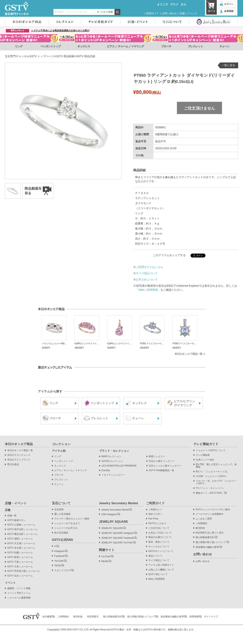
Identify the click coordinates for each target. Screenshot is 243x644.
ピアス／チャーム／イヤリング (71, 470)
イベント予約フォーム (19, 593)
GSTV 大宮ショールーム (20, 567)
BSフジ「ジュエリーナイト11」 (213, 472)
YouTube (59, 561)
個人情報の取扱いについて (141, 617)
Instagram (59, 551)
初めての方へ (155, 514)
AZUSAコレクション (112, 461)
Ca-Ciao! (106, 556)
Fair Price (153, 519)
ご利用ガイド (151, 13)
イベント (192, 13)
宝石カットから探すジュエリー (165, 466)
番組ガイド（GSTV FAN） (210, 493)
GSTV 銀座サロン (17, 520)
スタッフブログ (62, 570)
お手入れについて (147, 279)
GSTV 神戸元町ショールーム (22, 529)
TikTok (58, 566)
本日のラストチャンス (19, 455)
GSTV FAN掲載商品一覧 (161, 470)
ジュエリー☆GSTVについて (211, 450)
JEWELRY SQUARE (112, 528)
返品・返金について (159, 542)
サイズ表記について (159, 560)
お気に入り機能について (161, 570)
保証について (155, 556)
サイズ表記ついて (147, 273)
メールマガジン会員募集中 (210, 514)
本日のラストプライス (19, 460)
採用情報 (194, 617)
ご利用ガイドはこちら (149, 267)
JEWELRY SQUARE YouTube (117, 543)
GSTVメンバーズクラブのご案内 (213, 510)
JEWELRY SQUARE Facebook (117, 538)
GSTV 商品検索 (65, 56)
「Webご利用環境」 (148, 290)
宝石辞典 (59, 510)
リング (19, 46)
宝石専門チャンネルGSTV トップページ (29, 56)
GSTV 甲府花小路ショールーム (24, 571)
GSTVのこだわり (157, 523)
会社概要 (47, 617)
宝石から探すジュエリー (162, 461)
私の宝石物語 (61, 533)
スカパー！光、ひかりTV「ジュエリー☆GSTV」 (216, 482)
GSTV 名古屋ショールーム (21, 548)
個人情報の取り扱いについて (211, 542)
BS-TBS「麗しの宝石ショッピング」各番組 (216, 466)
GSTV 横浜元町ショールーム (22, 534)
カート (212, 8)
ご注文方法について (159, 528)
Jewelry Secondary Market (115, 510)
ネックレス (84, 46)
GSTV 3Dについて (158, 574)
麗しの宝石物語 (62, 514)
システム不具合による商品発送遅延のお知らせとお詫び (60, 31)
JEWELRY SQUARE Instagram (118, 533)
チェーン (225, 46)
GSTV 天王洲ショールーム (21, 543)
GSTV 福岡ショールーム (20, 539)
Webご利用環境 (156, 579)
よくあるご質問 (204, 519)
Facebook (59, 556)
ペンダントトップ (51, 46)
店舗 (182, 13)
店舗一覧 (12, 516)
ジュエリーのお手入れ (66, 528)
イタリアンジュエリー (113, 475)
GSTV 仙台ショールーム (20, 576)
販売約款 (200, 528)
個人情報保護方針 (205, 537)
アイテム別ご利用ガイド (161, 565)
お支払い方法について (160, 533)
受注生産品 (13, 464)
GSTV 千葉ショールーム (20, 562)
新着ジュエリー (157, 456)
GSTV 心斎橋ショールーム (21, 525)
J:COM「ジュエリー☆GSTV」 (212, 476)
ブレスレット (195, 46)
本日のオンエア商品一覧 (188, 354)
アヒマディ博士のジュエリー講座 (72, 519)
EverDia (106, 470)
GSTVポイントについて (161, 551)
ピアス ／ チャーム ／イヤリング (125, 46)
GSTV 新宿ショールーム (20, 557)
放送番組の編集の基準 (207, 547)
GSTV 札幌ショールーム (20, 553)
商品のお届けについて (160, 537)
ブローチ (166, 46)
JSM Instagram (109, 514)
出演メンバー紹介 (205, 460)
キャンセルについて (159, 547)
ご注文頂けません (199, 108)
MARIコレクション (111, 456)
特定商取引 (93, 617)
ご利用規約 (201, 523)
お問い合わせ (169, 13)
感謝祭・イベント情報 (19, 588)
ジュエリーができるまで (67, 523)
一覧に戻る (228, 65)
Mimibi (105, 561)
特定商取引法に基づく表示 (210, 533)
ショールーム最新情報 (19, 598)
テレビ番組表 (203, 455)
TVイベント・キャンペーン (210, 488)
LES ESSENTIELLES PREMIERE (119, 466)
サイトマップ (211, 617)
